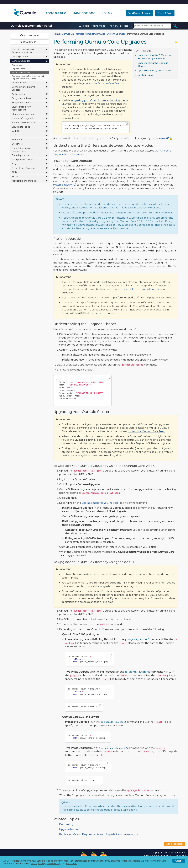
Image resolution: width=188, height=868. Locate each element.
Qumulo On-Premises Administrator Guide (30, 51)
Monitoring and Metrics (30, 181)
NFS (30, 164)
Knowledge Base (84, 13)
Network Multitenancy (30, 123)
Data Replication (30, 155)
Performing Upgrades (21, 72)
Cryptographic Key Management (30, 108)
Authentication (30, 83)
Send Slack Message (139, 13)
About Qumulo (56, 13)
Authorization (30, 94)
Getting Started (30, 57)
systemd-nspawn (63, 185)
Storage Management (30, 114)
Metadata (30, 140)
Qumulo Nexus (157, 139)
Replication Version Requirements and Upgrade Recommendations (28, 77)
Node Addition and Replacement (30, 150)
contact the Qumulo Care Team (102, 83)
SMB (30, 172)
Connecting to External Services (30, 88)
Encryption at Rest (30, 98)
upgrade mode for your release (100, 503)
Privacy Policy (151, 855)
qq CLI (30, 135)
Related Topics (145, 75)
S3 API (30, 177)
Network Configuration (30, 118)
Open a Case (165, 13)
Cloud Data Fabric (30, 127)
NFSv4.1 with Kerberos (30, 168)
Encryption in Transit (30, 103)
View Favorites (119, 26)
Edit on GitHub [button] (30, 36)
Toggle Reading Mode (92, 26)
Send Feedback (174, 844)
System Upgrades (30, 61)
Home (57, 34)
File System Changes (30, 159)
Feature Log (17, 65)
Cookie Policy (166, 855)
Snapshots (30, 144)
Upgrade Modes (18, 69)
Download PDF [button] (30, 42)
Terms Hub (181, 855)
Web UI (30, 131)
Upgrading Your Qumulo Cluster (155, 71)
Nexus (107, 13)
